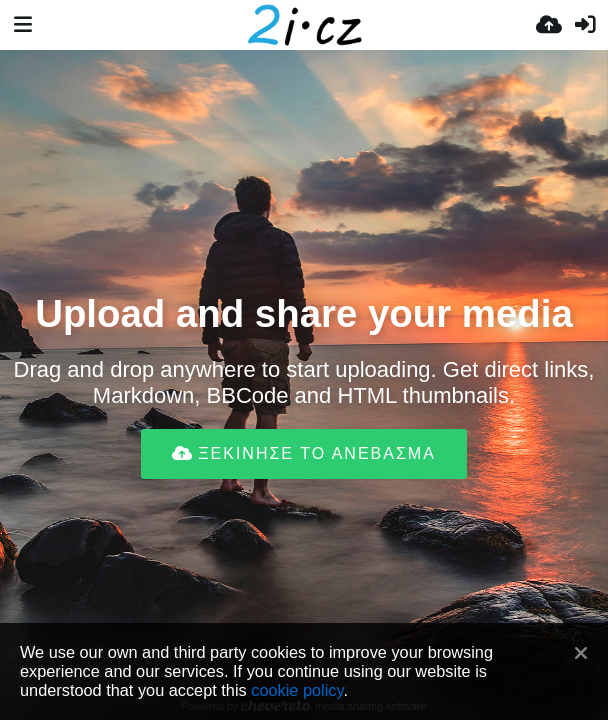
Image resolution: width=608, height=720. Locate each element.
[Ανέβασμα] (549, 25)
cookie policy (297, 690)
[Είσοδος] (585, 25)
